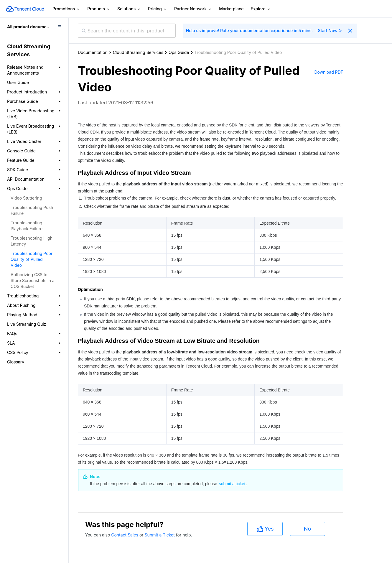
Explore (261, 9)
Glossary (16, 362)
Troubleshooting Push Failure (32, 210)
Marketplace (231, 9)
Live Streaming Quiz (27, 324)
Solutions (129, 9)
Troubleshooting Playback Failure (27, 226)
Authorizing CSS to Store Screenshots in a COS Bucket (33, 280)
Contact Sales (125, 535)
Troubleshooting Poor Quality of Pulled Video (32, 259)
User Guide (18, 82)
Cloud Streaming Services (138, 52)
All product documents (30, 27)
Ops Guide (179, 52)
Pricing (158, 9)
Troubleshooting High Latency (32, 241)
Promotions (66, 9)
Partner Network (193, 9)
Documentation (93, 52)
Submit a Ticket (160, 535)
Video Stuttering (26, 198)
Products (99, 9)
